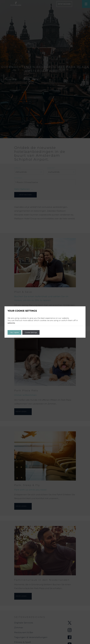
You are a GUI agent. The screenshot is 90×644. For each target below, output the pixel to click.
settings (11, 323)
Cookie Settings (31, 332)
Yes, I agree (14, 332)
